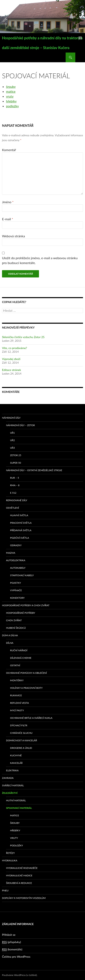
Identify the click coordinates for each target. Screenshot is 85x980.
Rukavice (16, 695)
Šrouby (15, 823)
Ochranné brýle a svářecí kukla (31, 718)
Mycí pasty (17, 710)
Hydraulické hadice (19, 875)
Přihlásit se (9, 935)
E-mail (8, 219)
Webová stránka (13, 236)
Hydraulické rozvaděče (22, 868)
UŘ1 (12, 433)
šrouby (11, 87)
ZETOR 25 (16, 455)
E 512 (13, 493)
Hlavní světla (19, 515)
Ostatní (15, 665)
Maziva (11, 553)
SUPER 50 (16, 463)
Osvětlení (13, 508)
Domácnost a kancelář (22, 740)
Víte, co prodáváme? (15, 348)
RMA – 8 (15, 485)
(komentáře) (12, 949)
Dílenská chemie (21, 658)
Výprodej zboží (11, 359)
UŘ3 (12, 448)
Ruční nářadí (19, 650)
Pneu (5, 890)
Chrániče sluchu (21, 733)
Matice (15, 815)
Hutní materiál (16, 800)
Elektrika (12, 770)
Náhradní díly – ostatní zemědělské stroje (34, 470)
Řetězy (10, 853)
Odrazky (16, 545)
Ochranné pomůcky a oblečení (26, 673)
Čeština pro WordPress (16, 957)
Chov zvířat (14, 620)
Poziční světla (20, 538)
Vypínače (16, 590)
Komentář (9, 150)
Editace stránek (12, 370)
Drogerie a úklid (21, 748)
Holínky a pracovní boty (26, 688)
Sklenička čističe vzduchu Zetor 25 (23, 337)
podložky (12, 106)
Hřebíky (15, 830)
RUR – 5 (15, 478)
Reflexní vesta (19, 703)
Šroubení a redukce (19, 883)
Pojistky (16, 583)
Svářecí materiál (13, 785)
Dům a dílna (10, 635)
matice (11, 91)
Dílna (10, 643)
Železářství (10, 793)
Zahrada (8, 778)
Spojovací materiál (19, 808)
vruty (10, 96)
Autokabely (18, 568)
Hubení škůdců (16, 628)
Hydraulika (10, 860)
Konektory (17, 598)
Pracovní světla (21, 523)
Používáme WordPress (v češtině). (20, 975)
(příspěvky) (12, 942)
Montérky (17, 680)
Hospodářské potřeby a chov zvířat (26, 605)
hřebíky (11, 101)
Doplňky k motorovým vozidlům (24, 898)
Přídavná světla (21, 530)
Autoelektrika (16, 560)
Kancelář (16, 763)
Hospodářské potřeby (21, 613)
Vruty (14, 838)
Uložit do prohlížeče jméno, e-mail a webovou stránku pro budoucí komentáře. (40, 260)
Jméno (8, 202)
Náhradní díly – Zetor (20, 425)
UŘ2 (12, 440)
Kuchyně (16, 755)
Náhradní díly (11, 418)
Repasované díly (17, 500)
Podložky (17, 845)
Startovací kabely (22, 575)
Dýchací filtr (19, 725)
